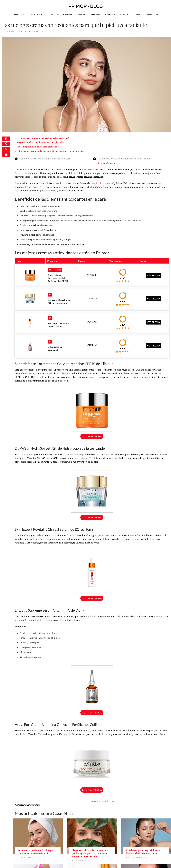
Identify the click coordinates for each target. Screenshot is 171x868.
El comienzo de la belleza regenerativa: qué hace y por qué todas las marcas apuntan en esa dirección (91, 838)
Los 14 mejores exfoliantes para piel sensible (39, 147)
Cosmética (19, 14)
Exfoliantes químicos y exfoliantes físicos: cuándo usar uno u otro (143, 836)
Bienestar (110, 14)
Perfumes (81, 14)
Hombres (96, 14)
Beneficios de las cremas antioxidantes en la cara (45, 159)
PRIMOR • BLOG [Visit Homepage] (85, 6)
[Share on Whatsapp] (6, 153)
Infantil (124, 14)
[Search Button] (165, 14)
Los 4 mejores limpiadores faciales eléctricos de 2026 (43, 138)
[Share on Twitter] (6, 147)
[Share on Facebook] (6, 140)
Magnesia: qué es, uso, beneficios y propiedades (40, 142)
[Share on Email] (6, 160)
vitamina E (96, 183)
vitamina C (108, 183)
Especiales (152, 14)
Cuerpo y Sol (35, 14)
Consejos (138, 14)
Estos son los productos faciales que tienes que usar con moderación (50, 151)
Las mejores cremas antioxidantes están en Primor (124, 159)
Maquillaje (53, 14)
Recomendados (105, 163)
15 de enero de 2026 (14, 32)
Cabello (68, 14)
